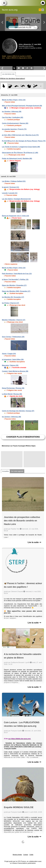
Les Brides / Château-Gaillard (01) (14, 181)
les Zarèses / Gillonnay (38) (11, 417)
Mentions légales (17, 855)
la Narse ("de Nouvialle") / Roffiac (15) (15, 280)
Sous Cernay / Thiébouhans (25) (13, 337)
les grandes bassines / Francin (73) (14, 129)
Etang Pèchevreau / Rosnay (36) (13, 388)
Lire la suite (34, 542)
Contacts (26, 855)
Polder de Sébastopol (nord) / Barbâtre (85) (17, 159)
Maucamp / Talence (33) (10, 365)
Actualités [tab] (5, 471)
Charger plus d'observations (23, 437)
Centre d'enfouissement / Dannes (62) (15, 123)
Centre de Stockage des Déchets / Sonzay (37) (18, 411)
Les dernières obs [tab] (8, 74)
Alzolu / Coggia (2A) (9, 354)
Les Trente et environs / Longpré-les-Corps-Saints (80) (21, 147)
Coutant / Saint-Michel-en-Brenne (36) (15, 371)
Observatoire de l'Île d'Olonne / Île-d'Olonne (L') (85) (20, 153)
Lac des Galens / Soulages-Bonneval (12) (16, 199)
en (43, 10)
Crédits (31, 855)
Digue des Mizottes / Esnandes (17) (14, 285)
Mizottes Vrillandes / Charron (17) (14, 320)
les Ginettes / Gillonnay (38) (12, 112)
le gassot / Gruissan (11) (10, 187)
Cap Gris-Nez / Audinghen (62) (13, 117)
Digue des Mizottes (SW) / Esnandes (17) (16, 291)
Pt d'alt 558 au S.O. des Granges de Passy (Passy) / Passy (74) (24, 141)
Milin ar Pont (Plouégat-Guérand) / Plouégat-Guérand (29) (22, 106)
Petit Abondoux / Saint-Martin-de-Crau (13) (17, 274)
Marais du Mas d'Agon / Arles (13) (14, 100)
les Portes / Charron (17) (10, 303)
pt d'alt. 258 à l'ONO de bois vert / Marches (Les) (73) (20, 135)
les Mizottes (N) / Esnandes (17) (13, 297)
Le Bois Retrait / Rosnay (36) (12, 394)
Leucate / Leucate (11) (10, 193)
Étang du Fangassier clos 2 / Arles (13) (15, 216)
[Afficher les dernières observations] (12, 78)
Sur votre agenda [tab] (17, 471)
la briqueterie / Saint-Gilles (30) (13, 360)
